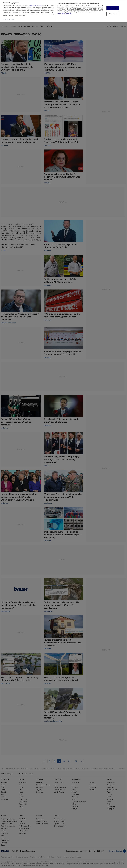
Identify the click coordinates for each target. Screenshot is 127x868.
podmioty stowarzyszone (34, 2)
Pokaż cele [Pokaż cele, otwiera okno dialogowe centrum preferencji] (113, 10)
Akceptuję (113, 4)
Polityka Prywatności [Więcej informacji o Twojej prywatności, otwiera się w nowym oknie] (9, 15)
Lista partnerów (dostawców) (65, 10)
